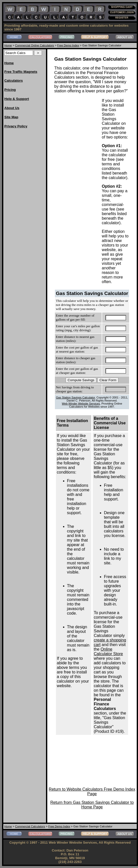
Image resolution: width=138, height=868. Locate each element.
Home (8, 45)
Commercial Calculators (30, 826)
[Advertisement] (25, 209)
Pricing (10, 90)
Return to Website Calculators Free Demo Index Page (92, 792)
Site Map (11, 117)
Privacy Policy (16, 126)
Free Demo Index (68, 45)
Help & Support (17, 99)
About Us (12, 108)
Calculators (14, 81)
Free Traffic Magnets (21, 72)
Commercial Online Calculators (34, 45)
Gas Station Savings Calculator (75, 397)
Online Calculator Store (108, 652)
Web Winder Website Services (81, 404)
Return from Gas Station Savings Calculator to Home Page (92, 805)
